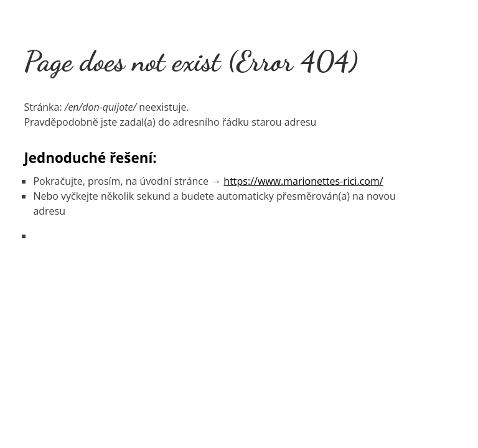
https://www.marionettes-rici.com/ (303, 181)
